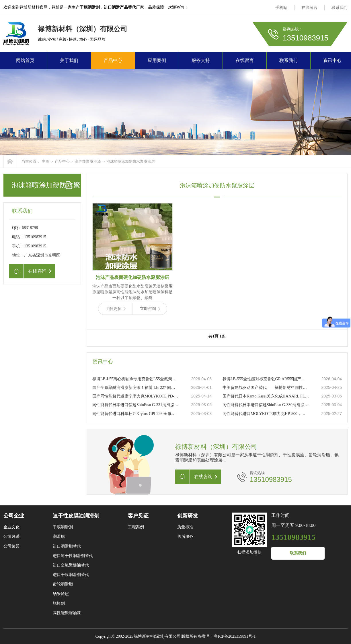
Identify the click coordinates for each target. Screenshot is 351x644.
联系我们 (340, 8)
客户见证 (138, 516)
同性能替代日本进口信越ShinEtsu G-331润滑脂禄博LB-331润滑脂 (136, 405)
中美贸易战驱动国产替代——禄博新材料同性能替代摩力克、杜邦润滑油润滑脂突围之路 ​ (266, 388)
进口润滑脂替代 (67, 546)
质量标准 (185, 527)
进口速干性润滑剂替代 (73, 556)
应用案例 (157, 60)
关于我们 (69, 60)
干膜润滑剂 (63, 527)
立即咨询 (150, 309)
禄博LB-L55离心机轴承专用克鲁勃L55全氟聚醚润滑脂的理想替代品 (136, 379)
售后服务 (185, 537)
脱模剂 (59, 603)
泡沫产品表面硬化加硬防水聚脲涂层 (132, 277)
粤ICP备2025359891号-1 (235, 636)
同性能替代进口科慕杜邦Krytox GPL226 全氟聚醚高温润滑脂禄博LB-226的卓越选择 (136, 414)
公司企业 (14, 516)
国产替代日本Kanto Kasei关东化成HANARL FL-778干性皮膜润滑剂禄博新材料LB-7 (266, 396)
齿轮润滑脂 (63, 584)
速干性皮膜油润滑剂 (76, 516)
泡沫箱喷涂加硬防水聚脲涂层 (131, 161)
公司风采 (11, 537)
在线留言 (309, 8)
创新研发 (188, 516)
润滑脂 (59, 537)
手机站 (281, 8)
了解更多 (115, 309)
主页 (46, 161)
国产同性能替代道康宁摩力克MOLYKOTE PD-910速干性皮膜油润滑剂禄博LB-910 (136, 396)
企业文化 (11, 527)
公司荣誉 (11, 546)
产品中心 (113, 60)
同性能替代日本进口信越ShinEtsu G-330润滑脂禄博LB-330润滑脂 (266, 405)
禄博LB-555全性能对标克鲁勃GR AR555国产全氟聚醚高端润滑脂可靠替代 (266, 379)
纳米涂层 (61, 594)
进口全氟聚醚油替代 (71, 565)
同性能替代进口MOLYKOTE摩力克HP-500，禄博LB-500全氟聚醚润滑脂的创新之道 (266, 414)
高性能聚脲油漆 (88, 161)
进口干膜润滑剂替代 (71, 575)
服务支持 (201, 60)
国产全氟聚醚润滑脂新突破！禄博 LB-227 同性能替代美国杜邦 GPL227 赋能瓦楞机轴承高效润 (136, 388)
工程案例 (136, 527)
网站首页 (25, 60)
